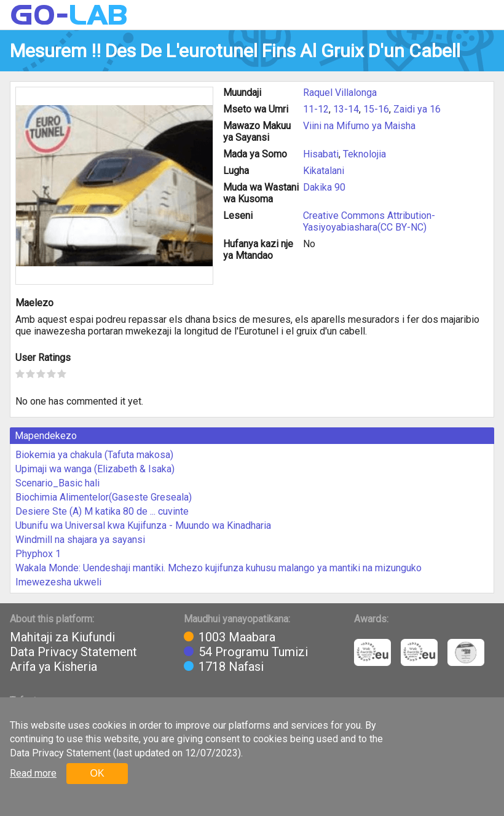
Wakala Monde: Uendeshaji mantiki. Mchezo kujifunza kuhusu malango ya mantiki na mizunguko (219, 568)
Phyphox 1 (38, 554)
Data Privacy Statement (73, 652)
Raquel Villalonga (340, 93)
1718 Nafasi (231, 667)
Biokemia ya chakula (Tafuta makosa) (94, 455)
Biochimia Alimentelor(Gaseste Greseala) (104, 497)
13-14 (346, 109)
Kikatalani (324, 171)
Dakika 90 (324, 187)
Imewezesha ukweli (58, 582)
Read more (33, 773)
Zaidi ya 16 (417, 109)
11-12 (316, 109)
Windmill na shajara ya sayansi (80, 540)
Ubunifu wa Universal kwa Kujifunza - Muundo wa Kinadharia (143, 525)
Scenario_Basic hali (57, 483)
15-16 (376, 109)
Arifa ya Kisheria (53, 667)
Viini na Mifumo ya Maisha (359, 126)
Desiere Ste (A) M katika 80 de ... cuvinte (102, 511)
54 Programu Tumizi (253, 652)
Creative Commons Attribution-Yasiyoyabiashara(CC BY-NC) (369, 221)
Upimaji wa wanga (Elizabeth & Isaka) (95, 469)
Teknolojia (364, 154)
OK (97, 773)
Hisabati (321, 154)
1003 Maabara (237, 637)
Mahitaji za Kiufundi (62, 637)
